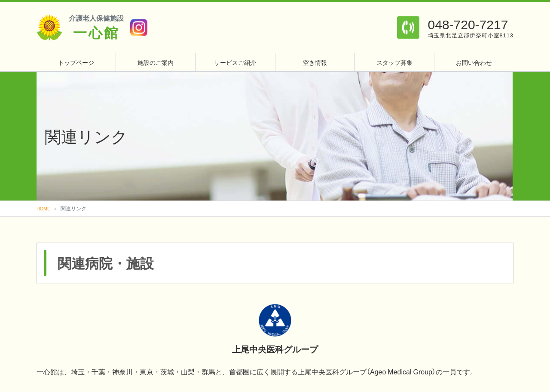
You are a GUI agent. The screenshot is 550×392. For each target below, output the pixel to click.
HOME (44, 208)
